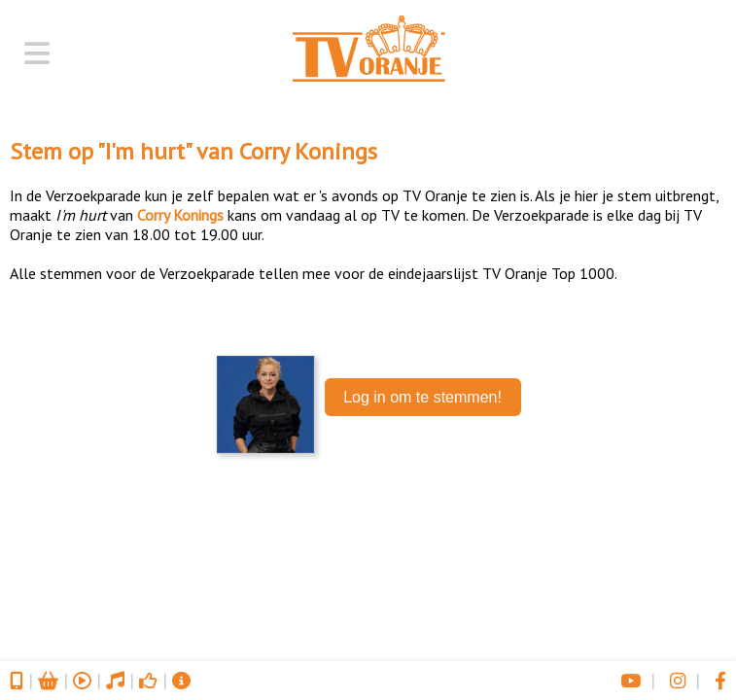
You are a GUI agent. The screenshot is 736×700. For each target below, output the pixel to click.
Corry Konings (308, 151)
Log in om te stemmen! (422, 397)
